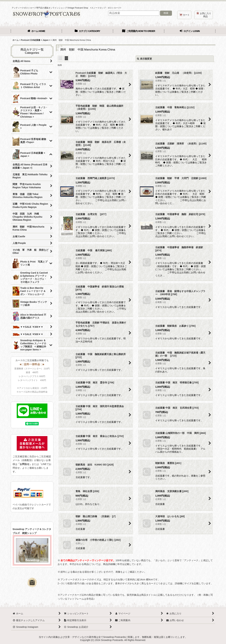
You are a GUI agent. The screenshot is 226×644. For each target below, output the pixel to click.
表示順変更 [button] (144, 59)
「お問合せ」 (25, 464)
